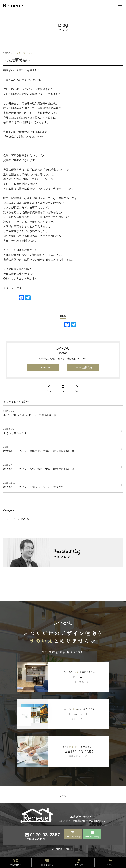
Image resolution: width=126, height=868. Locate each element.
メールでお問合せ (83, 367)
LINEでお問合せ (92, 837)
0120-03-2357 (43, 367)
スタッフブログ (24, 53)
